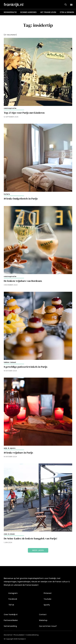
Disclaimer (8, 635)
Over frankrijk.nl (11, 614)
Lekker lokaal (10, 362)
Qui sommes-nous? (48, 626)
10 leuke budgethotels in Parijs (21, 199)
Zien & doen (9, 534)
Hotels (7, 194)
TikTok (11, 605)
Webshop (43, 620)
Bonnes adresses (28, 12)
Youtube (48, 599)
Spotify (47, 605)
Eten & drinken (67, 12)
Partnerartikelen (11, 620)
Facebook (13, 599)
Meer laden (38, 550)
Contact (43, 614)
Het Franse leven (48, 12)
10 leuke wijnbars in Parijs (18, 453)
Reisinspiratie (10, 12)
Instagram (13, 593)
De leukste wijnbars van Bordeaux (23, 281)
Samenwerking (10, 626)
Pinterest (48, 593)
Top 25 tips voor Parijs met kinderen (24, 113)
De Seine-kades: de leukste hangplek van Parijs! (31, 539)
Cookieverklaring (32, 635)
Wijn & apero (10, 448)
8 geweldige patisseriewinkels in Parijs (26, 367)
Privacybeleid (19, 635)
